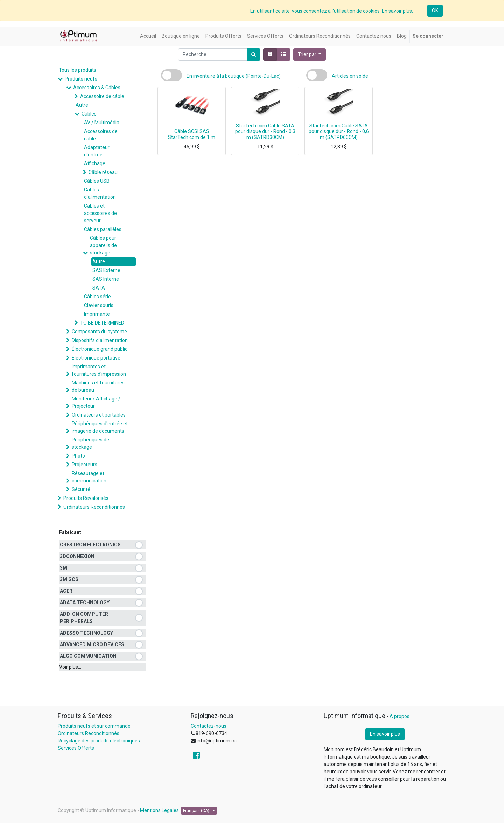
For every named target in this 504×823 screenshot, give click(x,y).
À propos (400, 716)
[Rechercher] (254, 54)
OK (435, 11)
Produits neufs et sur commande (94, 726)
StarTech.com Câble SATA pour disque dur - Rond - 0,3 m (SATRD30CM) (265, 132)
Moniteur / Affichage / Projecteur (96, 402)
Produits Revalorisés (86, 498)
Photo (78, 456)
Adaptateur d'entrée (97, 151)
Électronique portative (96, 358)
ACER (66, 591)
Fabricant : (71, 532)
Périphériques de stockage (90, 443)
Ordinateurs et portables (99, 415)
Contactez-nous (209, 726)
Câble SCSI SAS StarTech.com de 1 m (192, 134)
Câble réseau (103, 172)
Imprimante (97, 314)
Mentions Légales (159, 810)
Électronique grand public (100, 349)
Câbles (89, 114)
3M (64, 568)
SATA (99, 288)
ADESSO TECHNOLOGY (86, 633)
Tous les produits (78, 70)
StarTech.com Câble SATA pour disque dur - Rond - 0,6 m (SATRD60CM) (339, 132)
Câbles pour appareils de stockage (103, 245)
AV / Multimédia (102, 123)
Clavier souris (99, 305)
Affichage (95, 163)
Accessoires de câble (101, 135)
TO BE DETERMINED (102, 323)
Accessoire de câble (102, 96)
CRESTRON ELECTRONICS (90, 545)
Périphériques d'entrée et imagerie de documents (100, 427)
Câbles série (97, 297)
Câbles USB (97, 181)
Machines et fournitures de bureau (98, 386)
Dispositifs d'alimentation (100, 340)
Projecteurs (85, 465)
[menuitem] (148, 36)
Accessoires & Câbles (97, 88)
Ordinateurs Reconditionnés (94, 507)
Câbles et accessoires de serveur (100, 213)
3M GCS (69, 579)
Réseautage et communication (89, 477)
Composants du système (99, 332)
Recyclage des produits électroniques (99, 741)
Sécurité (81, 489)
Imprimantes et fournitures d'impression (99, 370)
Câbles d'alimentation (100, 193)
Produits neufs (81, 79)
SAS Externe (106, 270)
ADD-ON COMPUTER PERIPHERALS (84, 618)
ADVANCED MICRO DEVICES (92, 644)
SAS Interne (106, 279)
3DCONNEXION (77, 556)
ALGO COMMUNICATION (88, 656)
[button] (310, 54)
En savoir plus (385, 734)
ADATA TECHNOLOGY (85, 602)
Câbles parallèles (103, 229)
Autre (82, 105)
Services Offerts (76, 748)
